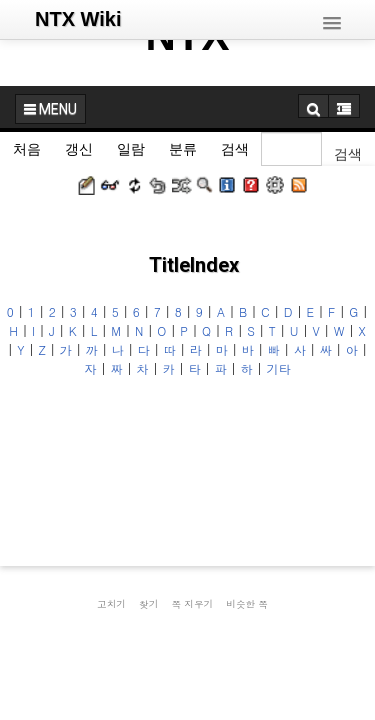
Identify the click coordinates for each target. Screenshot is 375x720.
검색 (235, 149)
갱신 (79, 149)
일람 (131, 149)
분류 (183, 149)
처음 (27, 149)
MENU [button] (50, 109)
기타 (279, 368)
